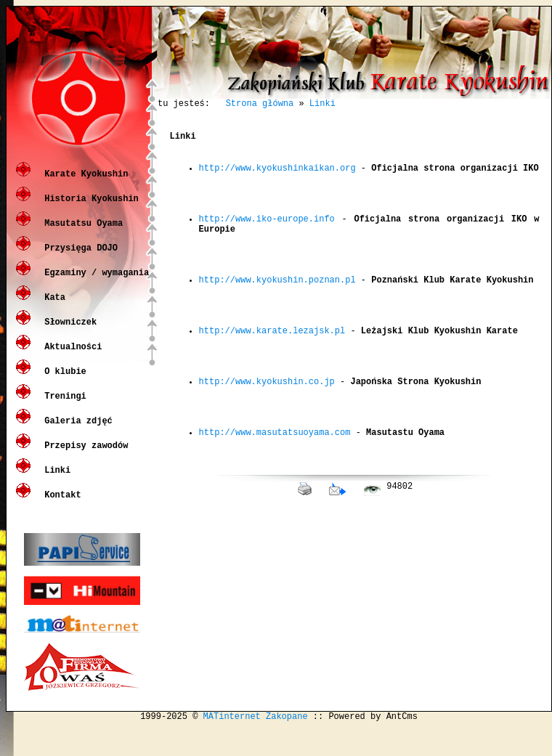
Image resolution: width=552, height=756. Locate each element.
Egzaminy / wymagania (94, 283)
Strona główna (260, 105)
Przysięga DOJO (78, 258)
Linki (55, 480)
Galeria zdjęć (76, 431)
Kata (52, 308)
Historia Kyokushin (89, 209)
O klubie (63, 382)
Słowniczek (68, 332)
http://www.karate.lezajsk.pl (272, 378)
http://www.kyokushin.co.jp (267, 440)
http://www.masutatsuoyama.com (275, 501)
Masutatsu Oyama (81, 233)
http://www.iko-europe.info (267, 242)
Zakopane (287, 744)
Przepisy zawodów (84, 456)
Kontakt (60, 505)
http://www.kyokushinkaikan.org (277, 180)
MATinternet (232, 744)
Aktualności (70, 357)
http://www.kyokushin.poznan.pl (277, 316)
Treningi (63, 406)
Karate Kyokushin (84, 184)
